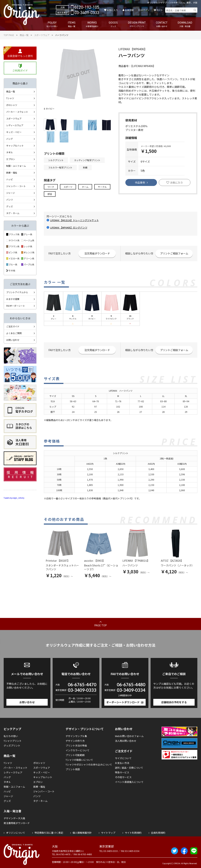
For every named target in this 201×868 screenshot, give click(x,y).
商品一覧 (24, 35)
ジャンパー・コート (16, 186)
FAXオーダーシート (16, 306)
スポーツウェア (42, 35)
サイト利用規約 (133, 833)
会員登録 (129, 10)
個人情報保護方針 (82, 833)
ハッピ (10, 179)
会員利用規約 (158, 833)
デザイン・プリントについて (85, 729)
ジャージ (11, 193)
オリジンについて (16, 833)
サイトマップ (108, 833)
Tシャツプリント (13, 741)
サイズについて (123, 758)
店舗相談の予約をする (174, 702)
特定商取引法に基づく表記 (49, 833)
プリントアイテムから (17, 292)
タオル (10, 152)
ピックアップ (12, 729)
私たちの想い (11, 736)
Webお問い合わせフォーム (129, 736)
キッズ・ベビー (14, 132)
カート (160, 10)
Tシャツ (10, 98)
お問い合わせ (13, 340)
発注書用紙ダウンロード (17, 823)
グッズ (10, 206)
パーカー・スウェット (17, 112)
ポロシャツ (12, 105)
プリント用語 (73, 769)
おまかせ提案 (13, 299)
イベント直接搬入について (129, 782)
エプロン (11, 159)
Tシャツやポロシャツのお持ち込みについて (89, 765)
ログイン (145, 10)
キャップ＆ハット (15, 145)
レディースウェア (15, 125)
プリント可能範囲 (75, 755)
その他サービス (123, 777)
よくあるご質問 (14, 333)
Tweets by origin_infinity (14, 498)
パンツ (10, 200)
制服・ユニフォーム (16, 166)
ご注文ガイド (13, 326)
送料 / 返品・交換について (129, 768)
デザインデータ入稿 (14, 818)
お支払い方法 (122, 763)
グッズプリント (12, 746)
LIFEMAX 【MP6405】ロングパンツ (69, 228)
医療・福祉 (12, 173)
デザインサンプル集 (76, 736)
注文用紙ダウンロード (97, 253)
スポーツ (68, 187)
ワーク (51, 187)
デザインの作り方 (75, 741)
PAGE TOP (100, 625)
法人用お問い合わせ (126, 741)
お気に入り (112, 10)
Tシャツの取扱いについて (79, 760)
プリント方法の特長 (76, 746)
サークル (102, 187)
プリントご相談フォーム (174, 253)
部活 (50, 194)
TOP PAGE (9, 35)
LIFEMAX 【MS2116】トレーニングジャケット (75, 220)
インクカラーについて (77, 750)
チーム (85, 187)
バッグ (10, 139)
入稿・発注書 (12, 811)
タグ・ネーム (13, 213)
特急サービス (122, 772)
